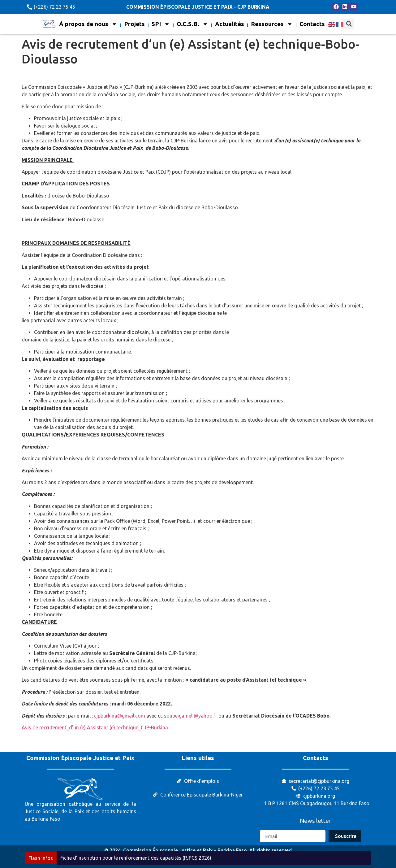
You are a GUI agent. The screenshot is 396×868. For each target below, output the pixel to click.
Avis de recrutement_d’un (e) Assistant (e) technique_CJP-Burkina (95, 727)
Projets (134, 24)
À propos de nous (88, 24)
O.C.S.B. (192, 24)
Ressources (272, 24)
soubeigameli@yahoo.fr (191, 716)
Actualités (230, 24)
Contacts (312, 24)
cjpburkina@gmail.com (120, 716)
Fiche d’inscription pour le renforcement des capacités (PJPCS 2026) (136, 858)
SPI (161, 24)
